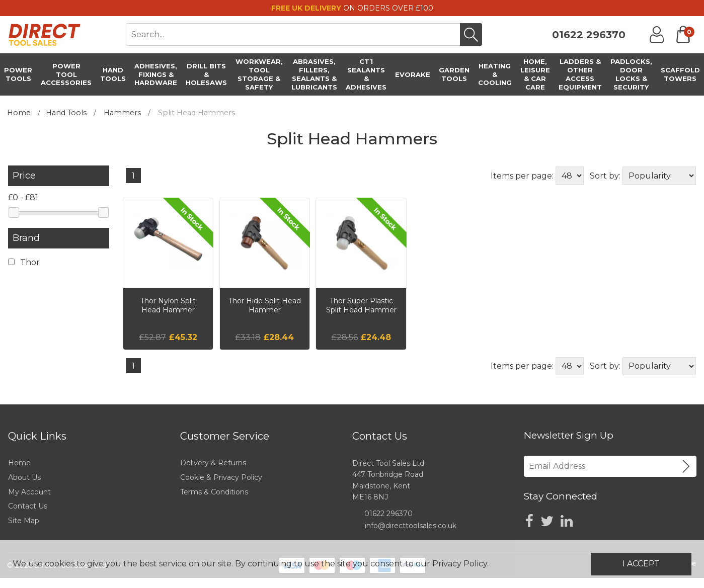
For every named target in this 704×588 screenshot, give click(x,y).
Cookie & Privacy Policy (221, 477)
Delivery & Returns (213, 463)
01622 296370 (589, 35)
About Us (24, 477)
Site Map (24, 521)
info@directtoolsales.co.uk (411, 526)
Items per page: (522, 176)
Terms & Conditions (214, 492)
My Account (29, 492)
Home (19, 113)
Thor (24, 262)
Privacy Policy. (460, 564)
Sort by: (605, 176)
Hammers (122, 113)
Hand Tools (66, 113)
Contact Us (28, 506)
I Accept (641, 564)
